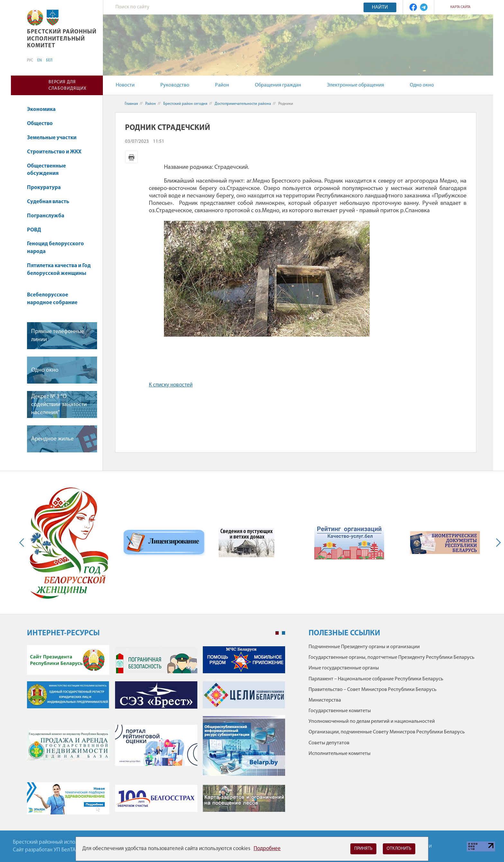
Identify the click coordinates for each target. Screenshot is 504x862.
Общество (43, 124)
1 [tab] (277, 633)
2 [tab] (283, 633)
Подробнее (267, 849)
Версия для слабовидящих (67, 85)
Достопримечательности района (243, 104)
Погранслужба (46, 216)
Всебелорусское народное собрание (52, 299)
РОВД (37, 230)
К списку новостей (171, 385)
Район (222, 85)
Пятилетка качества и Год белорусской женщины (59, 273)
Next (497, 543)
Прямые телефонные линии (58, 336)
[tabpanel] (156, 733)
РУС (30, 60)
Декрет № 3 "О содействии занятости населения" (59, 405)
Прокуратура (47, 188)
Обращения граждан (278, 85)
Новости (125, 85)
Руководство (175, 85)
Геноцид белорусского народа (55, 248)
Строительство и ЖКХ (57, 152)
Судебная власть (48, 202)
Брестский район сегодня (185, 104)
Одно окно (422, 85)
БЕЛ (49, 60)
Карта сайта (460, 7)
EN (40, 60)
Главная (131, 104)
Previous (23, 543)
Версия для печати (131, 157)
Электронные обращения (355, 85)
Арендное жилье (52, 439)
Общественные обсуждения (46, 170)
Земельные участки (55, 138)
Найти (380, 7)
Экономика (44, 109)
